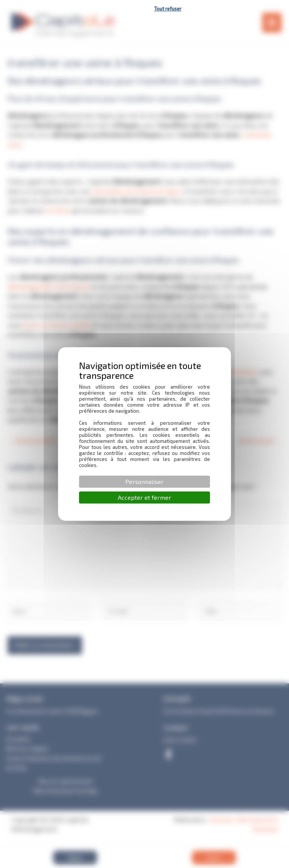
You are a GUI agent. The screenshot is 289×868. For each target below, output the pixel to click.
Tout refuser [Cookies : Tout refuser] (168, 9)
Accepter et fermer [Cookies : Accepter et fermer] (144, 497)
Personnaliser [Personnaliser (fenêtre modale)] (144, 481)
